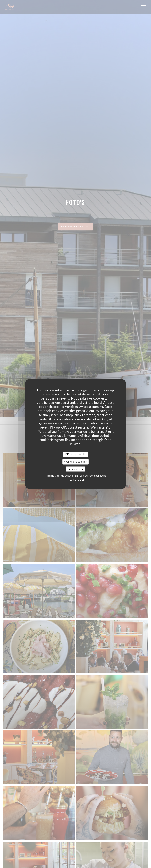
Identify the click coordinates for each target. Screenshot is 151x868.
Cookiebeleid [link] (76, 480)
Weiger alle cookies (75, 462)
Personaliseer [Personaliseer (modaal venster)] (75, 469)
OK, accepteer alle (75, 454)
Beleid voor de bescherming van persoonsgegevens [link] (77, 476)
